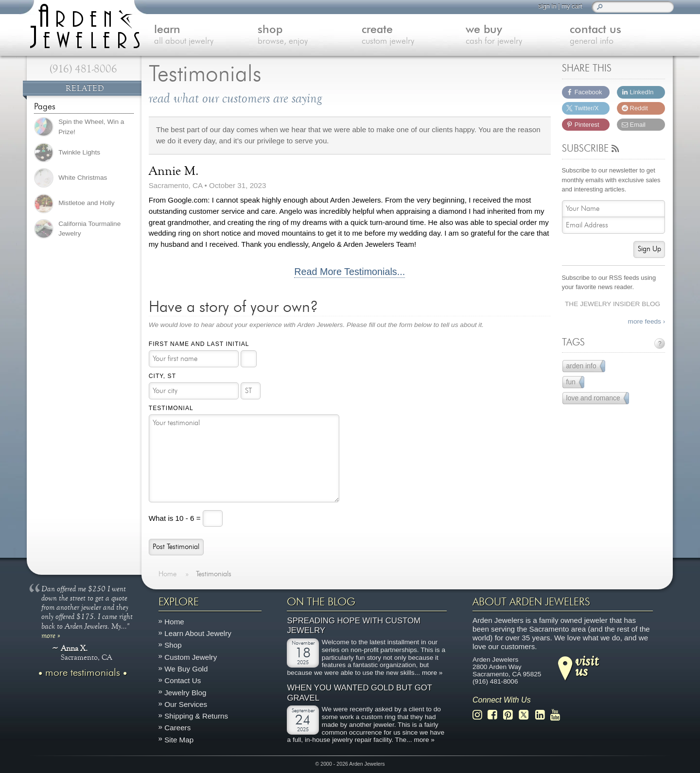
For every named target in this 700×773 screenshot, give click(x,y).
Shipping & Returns (196, 716)
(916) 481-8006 (83, 69)
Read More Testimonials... (350, 272)
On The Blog (321, 602)
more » (51, 635)
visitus (587, 665)
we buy (518, 36)
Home (174, 622)
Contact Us (183, 680)
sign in (547, 6)
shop (310, 36)
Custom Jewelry (191, 657)
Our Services (186, 704)
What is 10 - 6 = (176, 518)
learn (206, 36)
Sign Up (649, 249)
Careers (177, 728)
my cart (572, 6)
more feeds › (647, 321)
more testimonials (83, 673)
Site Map (179, 739)
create (414, 36)
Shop (173, 645)
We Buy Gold (186, 669)
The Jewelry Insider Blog (612, 304)
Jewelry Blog (185, 692)
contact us (622, 36)
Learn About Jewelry (198, 633)
